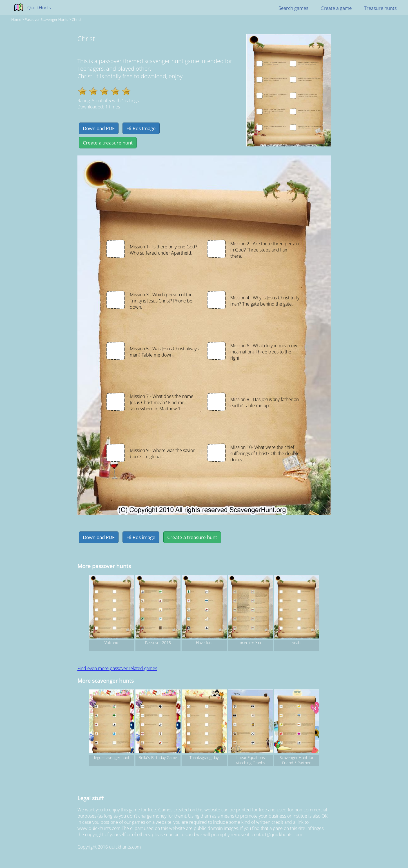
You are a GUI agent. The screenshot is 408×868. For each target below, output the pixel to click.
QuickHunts (39, 8)
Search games (293, 8)
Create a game (336, 8)
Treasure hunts (380, 8)
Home (16, 19)
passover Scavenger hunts (46, 19)
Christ (77, 19)
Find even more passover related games (117, 668)
